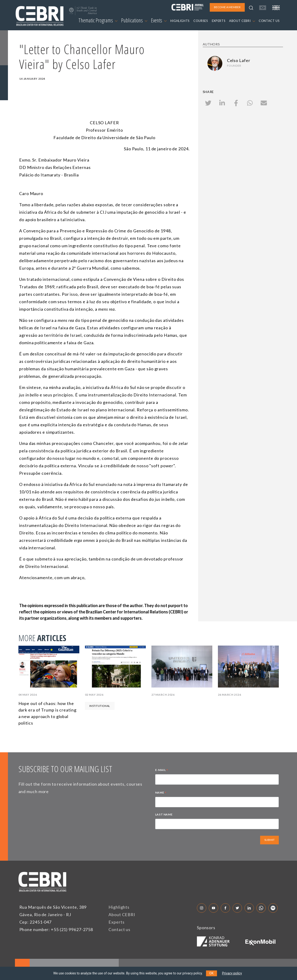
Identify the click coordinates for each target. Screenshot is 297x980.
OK (211, 973)
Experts (116, 922)
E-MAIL (162, 770)
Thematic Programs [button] (98, 20)
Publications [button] (134, 20)
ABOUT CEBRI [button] (242, 21)
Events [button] (159, 20)
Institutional (100, 706)
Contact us (119, 929)
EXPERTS (219, 21)
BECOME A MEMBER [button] (227, 7)
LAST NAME (164, 814)
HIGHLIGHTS (180, 21)
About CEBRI (122, 915)
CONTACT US (269, 21)
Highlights (119, 907)
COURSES (201, 21)
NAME (161, 793)
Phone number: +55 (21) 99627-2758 (56, 929)
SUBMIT (269, 840)
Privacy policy (232, 973)
